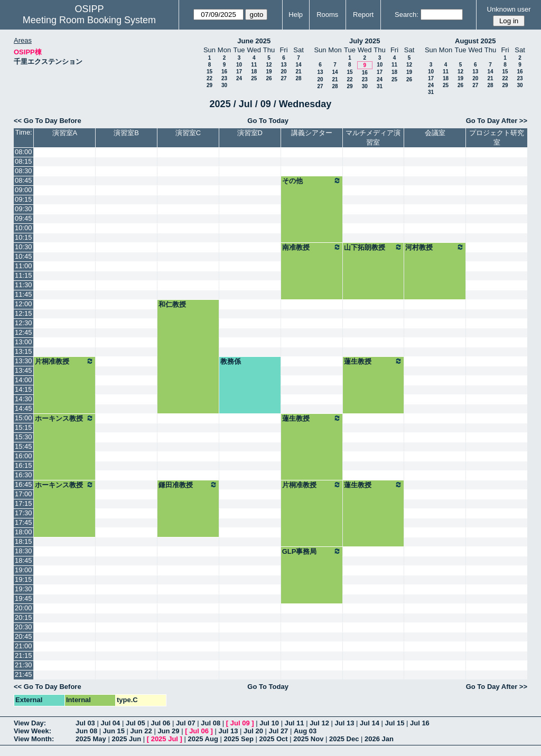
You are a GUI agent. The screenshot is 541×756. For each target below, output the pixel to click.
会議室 (435, 133)
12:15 (24, 313)
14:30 (24, 399)
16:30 (24, 475)
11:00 (24, 266)
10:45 (24, 256)
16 (224, 72)
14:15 (24, 389)
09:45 (24, 218)
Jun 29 (168, 731)
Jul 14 (370, 723)
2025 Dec (344, 739)
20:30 (24, 627)
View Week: (32, 731)
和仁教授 (172, 304)
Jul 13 (345, 723)
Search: (407, 15)
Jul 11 (295, 723)
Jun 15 (114, 731)
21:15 (24, 655)
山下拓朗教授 (374, 247)
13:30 (24, 361)
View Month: (34, 739)
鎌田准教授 (188, 485)
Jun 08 (86, 731)
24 (239, 78)
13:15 (24, 351)
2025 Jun (126, 739)
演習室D (250, 133)
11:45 (24, 294)
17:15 (24, 503)
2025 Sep (238, 739)
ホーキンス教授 (64, 418)
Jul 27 (279, 731)
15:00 (24, 418)
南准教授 (312, 247)
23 (224, 78)
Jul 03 (85, 723)
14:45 (24, 408)
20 (283, 72)
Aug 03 (305, 731)
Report (363, 15)
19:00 (24, 570)
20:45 (24, 636)
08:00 (24, 152)
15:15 (24, 427)
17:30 (24, 513)
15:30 (24, 437)
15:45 (24, 446)
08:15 (24, 161)
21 (298, 72)
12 (269, 65)
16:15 (24, 465)
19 (269, 72)
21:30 (24, 665)
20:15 (24, 617)
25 (254, 78)
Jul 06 (160, 723)
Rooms (327, 15)
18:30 (24, 551)
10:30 (24, 247)
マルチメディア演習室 (373, 138)
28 (298, 78)
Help (296, 15)
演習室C (188, 133)
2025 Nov (308, 739)
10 (239, 65)
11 (254, 65)
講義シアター (312, 133)
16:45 (24, 484)
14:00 (24, 380)
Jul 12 (319, 723)
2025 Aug (203, 739)
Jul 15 (395, 723)
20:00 (24, 608)
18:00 (24, 532)
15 (209, 72)
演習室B (126, 133)
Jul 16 (420, 723)
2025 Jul (165, 739)
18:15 (24, 541)
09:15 (24, 199)
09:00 (24, 190)
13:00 (24, 342)
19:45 (24, 598)
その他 (312, 181)
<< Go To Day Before (48, 121)
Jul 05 (136, 723)
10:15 (24, 237)
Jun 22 (141, 731)
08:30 (24, 171)
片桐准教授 (64, 361)
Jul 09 (240, 723)
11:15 (24, 275)
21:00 (24, 646)
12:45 (24, 332)
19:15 (24, 579)
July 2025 (365, 41)
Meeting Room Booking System (89, 20)
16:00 (24, 456)
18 (254, 72)
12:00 (24, 304)
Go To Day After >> (497, 121)
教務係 (231, 361)
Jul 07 (186, 723)
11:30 (24, 285)
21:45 (24, 674)
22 (209, 78)
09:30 (24, 209)
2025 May (91, 739)
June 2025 (254, 41)
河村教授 (435, 247)
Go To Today (268, 121)
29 (209, 85)
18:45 (24, 560)
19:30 (24, 589)
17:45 (24, 522)
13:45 (24, 370)
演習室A (65, 133)
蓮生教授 (374, 361)
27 (283, 78)
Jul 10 (269, 723)
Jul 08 (211, 723)
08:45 (24, 180)
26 (269, 78)
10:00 (24, 228)
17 (239, 72)
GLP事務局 (312, 551)
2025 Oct (273, 739)
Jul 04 (110, 723)
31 (380, 86)
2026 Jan (379, 739)
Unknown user (509, 9)
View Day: (30, 723)
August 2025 (475, 41)
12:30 (24, 323)
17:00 (24, 494)
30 (224, 85)
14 (298, 65)
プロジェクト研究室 (497, 138)
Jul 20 (253, 731)
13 (283, 65)
